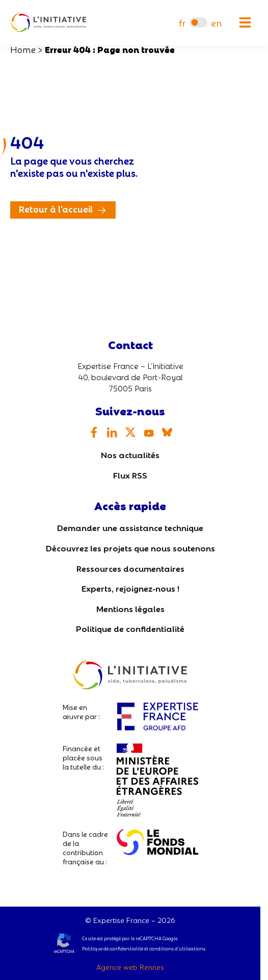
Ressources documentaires (130, 568)
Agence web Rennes (130, 967)
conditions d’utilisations (177, 948)
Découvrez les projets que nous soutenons (130, 548)
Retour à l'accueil (56, 209)
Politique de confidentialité (130, 628)
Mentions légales (130, 608)
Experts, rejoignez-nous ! (130, 588)
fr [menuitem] (182, 23)
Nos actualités (130, 454)
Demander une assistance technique (130, 527)
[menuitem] (182, 23)
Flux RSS (130, 475)
